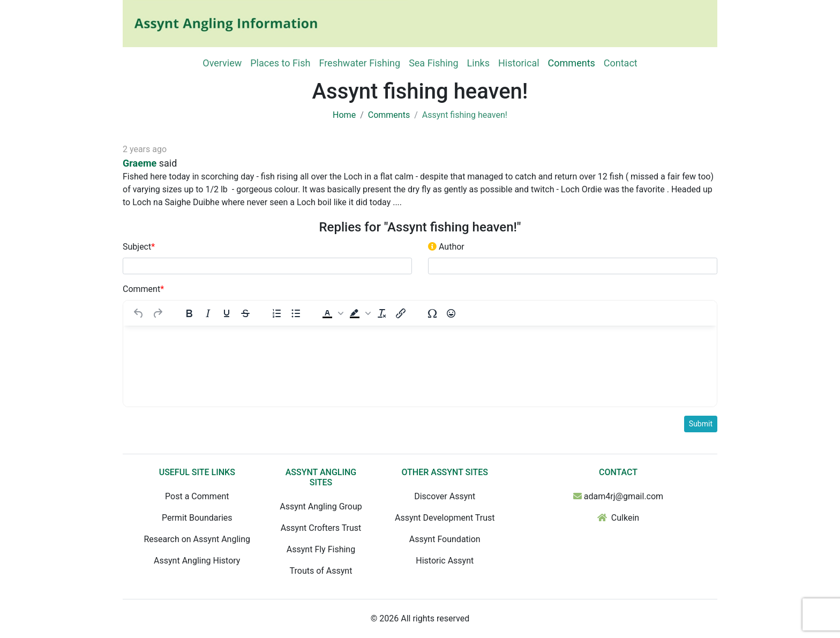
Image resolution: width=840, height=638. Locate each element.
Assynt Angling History (197, 561)
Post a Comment (197, 496)
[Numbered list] (277, 313)
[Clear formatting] (382, 313)
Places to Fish (280, 63)
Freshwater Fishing (359, 63)
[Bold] (189, 313)
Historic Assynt (445, 561)
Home (344, 115)
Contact (621, 63)
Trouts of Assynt (321, 571)
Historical (519, 63)
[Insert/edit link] (401, 313)
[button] (332, 313)
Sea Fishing (433, 63)
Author (446, 247)
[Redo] (157, 313)
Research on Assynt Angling (197, 539)
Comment (143, 289)
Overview (222, 63)
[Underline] (227, 313)
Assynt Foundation (445, 539)
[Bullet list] (296, 313)
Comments (572, 63)
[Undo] (139, 313)
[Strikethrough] (245, 313)
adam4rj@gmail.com (624, 496)
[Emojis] (451, 313)
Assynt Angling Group (321, 506)
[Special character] (432, 313)
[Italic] (208, 313)
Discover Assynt (445, 496)
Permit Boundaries (197, 518)
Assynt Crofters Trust (321, 528)
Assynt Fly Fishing (321, 549)
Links (478, 63)
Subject (139, 247)
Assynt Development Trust (445, 518)
